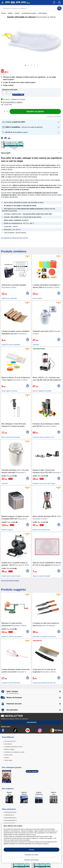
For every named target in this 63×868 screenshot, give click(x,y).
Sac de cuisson (37, 298)
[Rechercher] (59, 8)
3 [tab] (31, 65)
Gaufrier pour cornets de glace (11, 576)
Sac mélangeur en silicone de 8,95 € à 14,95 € (15, 238)
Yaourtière (5, 483)
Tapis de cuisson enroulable (41, 576)
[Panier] (59, 3)
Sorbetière (36, 345)
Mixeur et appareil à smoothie (42, 391)
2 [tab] (28, 65)
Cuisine (17, 13)
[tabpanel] (31, 41)
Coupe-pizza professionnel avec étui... (45, 683)
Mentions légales (9, 749)
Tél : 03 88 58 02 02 (12, 693)
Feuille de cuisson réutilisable (11, 345)
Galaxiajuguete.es (10, 823)
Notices (7, 758)
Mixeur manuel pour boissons (11, 437)
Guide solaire (8, 760)
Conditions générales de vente (13, 747)
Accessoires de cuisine (29, 13)
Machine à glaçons (7, 530)
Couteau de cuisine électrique (11, 683)
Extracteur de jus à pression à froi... (44, 437)
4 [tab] (35, 65)
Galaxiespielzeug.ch (10, 818)
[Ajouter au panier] (35, 112)
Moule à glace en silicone (9, 391)
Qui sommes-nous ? (10, 741)
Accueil (3, 13)
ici (48, 844)
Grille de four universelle (9, 298)
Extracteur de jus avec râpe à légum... (45, 483)
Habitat (10, 13)
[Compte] (54, 3)
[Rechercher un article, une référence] (31, 8)
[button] (12, 102)
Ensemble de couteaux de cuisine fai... (45, 637)
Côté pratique (42, 13)
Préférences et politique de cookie (14, 752)
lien (35, 835)
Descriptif (6, 153)
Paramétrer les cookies (32, 855)
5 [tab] (38, 65)
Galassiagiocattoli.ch (11, 820)
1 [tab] (25, 65)
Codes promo (8, 755)
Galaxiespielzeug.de (10, 812)
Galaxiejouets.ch (9, 815)
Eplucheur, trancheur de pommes (12, 637)
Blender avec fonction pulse (41, 530)
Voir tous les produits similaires (10, 580)
